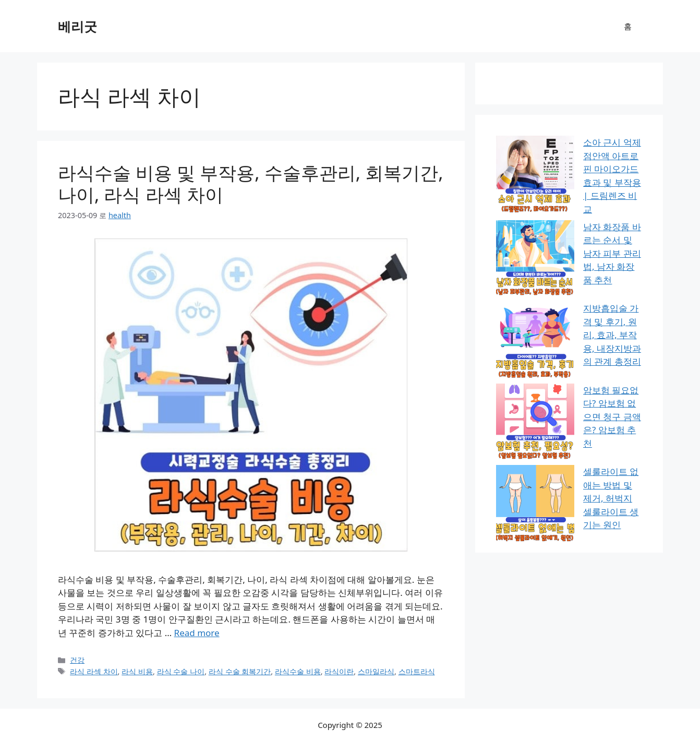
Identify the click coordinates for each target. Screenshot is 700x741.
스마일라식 (376, 671)
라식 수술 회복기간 (240, 671)
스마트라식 (417, 671)
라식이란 (339, 671)
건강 (77, 660)
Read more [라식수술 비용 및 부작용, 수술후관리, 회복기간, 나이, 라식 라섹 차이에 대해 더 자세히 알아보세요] (197, 633)
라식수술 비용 (298, 671)
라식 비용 (137, 671)
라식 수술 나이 (181, 671)
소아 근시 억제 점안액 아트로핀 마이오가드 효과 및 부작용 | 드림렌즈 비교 (568, 156)
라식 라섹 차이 (94, 671)
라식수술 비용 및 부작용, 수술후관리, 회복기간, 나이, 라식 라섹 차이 (251, 183)
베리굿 (77, 26)
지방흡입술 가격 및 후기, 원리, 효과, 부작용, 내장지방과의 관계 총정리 (566, 231)
